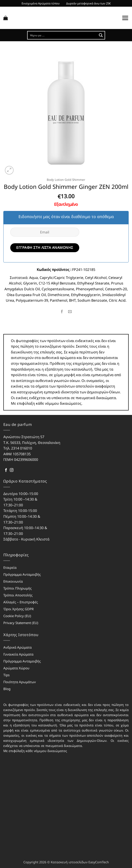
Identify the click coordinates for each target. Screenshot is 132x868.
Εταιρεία (10, 567)
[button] (6, 18)
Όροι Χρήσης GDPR (18, 609)
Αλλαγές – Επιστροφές (21, 602)
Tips (6, 675)
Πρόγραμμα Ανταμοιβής (22, 574)
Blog (7, 689)
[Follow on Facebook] (6, 470)
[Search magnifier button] (101, 35)
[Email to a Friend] (70, 312)
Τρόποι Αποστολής (18, 595)
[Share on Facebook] (62, 312)
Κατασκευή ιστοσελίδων (69, 862)
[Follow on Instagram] (12, 470)
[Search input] (63, 35)
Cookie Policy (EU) (17, 616)
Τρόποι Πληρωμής (17, 588)
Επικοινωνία (13, 581)
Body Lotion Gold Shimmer (66, 180)
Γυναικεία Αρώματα (18, 654)
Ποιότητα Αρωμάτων (20, 682)
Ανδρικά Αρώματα (17, 647)
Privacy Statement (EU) (21, 623)
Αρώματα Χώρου (16, 668)
